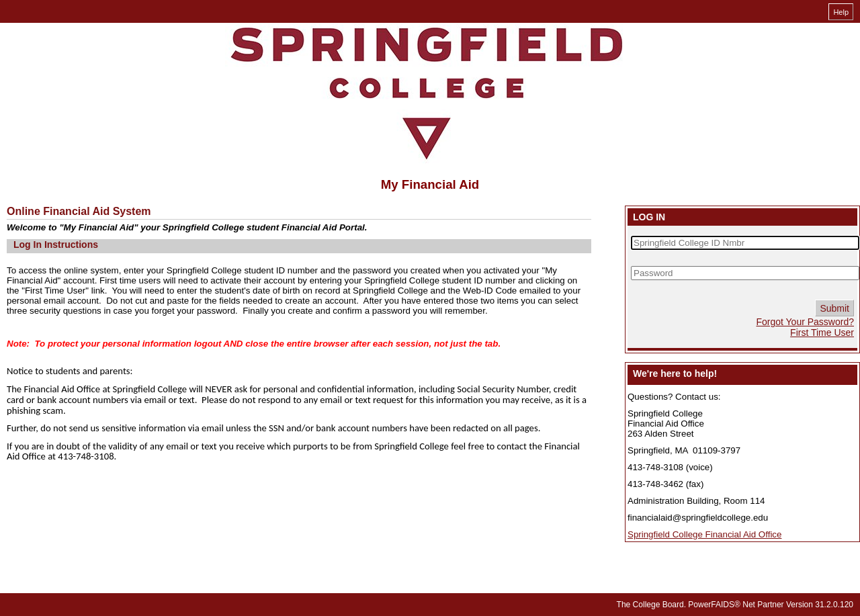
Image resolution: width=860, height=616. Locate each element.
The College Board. (651, 605)
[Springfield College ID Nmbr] (745, 243)
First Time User (822, 333)
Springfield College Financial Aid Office (704, 534)
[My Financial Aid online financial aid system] (427, 94)
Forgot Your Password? (805, 322)
